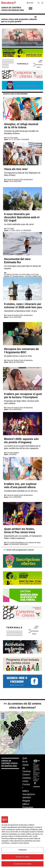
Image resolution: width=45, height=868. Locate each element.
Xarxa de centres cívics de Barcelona (9, 763)
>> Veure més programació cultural (19, 550)
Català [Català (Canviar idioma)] (30, 3)
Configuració (23, 850)
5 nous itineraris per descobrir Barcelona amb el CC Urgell (22, 217)
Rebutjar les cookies (22, 857)
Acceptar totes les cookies (23, 864)
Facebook (35, 783)
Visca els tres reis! (16, 169)
